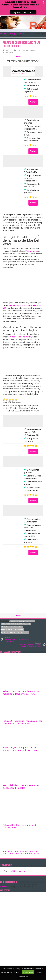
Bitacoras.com (19, 871)
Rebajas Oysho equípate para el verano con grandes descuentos (20, 749)
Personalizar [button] (23, 977)
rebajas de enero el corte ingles (22, 621)
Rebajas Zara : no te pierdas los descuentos (18, 640)
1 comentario (31, 50)
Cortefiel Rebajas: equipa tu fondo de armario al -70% (28, 645)
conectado (5, 886)
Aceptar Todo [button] (28, 972)
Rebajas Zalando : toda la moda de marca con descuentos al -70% (21, 693)
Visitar (33, 102)
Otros (21, 33)
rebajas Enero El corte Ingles (13, 630)
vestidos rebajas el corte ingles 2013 (15, 632)
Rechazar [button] (40, 972)
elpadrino (9, 50)
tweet (19, 56)
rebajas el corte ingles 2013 (12, 627)
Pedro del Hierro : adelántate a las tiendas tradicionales (21, 787)
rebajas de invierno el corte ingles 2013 (16, 624)
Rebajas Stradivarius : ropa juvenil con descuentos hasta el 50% (23, 722)
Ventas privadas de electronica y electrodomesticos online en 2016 (21, 852)
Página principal (9, 33)
